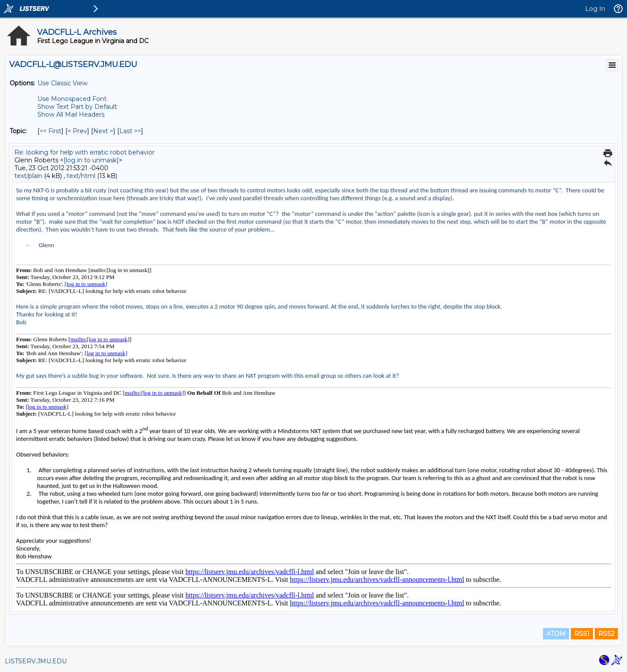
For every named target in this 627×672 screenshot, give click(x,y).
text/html (81, 176)
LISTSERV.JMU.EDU (36, 661)
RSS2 (606, 634)
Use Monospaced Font (72, 99)
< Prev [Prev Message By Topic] (77, 131)
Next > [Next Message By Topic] (103, 131)
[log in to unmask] (91, 160)
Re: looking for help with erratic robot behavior (84, 152)
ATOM (556, 634)
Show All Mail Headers (71, 114)
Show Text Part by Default (77, 107)
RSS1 (582, 634)
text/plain (28, 176)
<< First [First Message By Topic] (51, 131)
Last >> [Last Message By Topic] (130, 131)
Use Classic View (62, 83)
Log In (595, 9)
